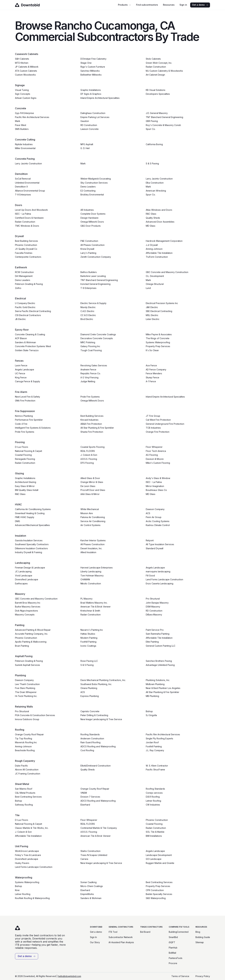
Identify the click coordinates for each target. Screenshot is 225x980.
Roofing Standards (90, 734)
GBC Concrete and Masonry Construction (167, 272)
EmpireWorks (87, 894)
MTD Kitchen (22, 63)
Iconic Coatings (88, 646)
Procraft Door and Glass (93, 490)
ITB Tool (113, 932)
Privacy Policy (203, 976)
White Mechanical (90, 509)
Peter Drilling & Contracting (94, 715)
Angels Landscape (25, 370)
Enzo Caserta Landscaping (160, 583)
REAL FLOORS (88, 451)
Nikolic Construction (91, 583)
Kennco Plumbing (24, 416)
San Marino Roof (24, 789)
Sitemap (200, 942)
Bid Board (145, 932)
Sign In (93, 937)
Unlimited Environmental (27, 183)
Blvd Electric (87, 319)
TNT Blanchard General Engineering (164, 117)
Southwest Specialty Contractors (32, 544)
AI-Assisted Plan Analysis (121, 942)
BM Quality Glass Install (27, 490)
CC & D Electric (88, 315)
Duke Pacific (21, 766)
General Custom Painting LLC (161, 646)
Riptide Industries (24, 144)
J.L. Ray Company (155, 750)
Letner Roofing (153, 801)
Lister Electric (153, 319)
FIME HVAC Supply (25, 517)
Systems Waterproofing (158, 342)
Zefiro (18, 288)
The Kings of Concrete (158, 338)
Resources (169, 5)
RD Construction (89, 125)
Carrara (84, 859)
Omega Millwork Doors (92, 222)
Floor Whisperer (154, 447)
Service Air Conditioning (93, 521)
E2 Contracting (88, 191)
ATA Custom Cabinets (26, 71)
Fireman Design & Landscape (30, 568)
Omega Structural (155, 284)
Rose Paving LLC (89, 661)
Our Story (95, 942)
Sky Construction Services (94, 183)
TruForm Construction (157, 257)
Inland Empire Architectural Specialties (100, 98)
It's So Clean (152, 350)
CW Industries (153, 805)
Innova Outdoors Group (27, 719)
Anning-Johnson (154, 249)
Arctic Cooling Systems (158, 521)
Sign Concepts (23, 94)
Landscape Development (159, 855)
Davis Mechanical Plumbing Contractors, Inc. (103, 680)
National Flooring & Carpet (29, 451)
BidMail (172, 953)
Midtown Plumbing (155, 684)
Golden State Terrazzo (27, 350)
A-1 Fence (151, 381)
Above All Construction (27, 770)
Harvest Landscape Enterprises (97, 568)
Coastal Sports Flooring (92, 447)
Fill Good (150, 576)
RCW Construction (24, 272)
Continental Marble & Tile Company (99, 828)
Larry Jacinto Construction (28, 163)
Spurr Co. (151, 129)
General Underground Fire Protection (165, 424)
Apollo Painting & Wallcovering (31, 642)
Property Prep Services (158, 346)
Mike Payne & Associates (159, 334)
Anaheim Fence (88, 370)
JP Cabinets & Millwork (27, 67)
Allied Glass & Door (90, 478)
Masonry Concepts (25, 615)
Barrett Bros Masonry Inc (28, 603)
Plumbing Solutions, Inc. (158, 680)
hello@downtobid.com (70, 976)
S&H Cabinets (22, 59)
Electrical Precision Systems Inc (162, 303)
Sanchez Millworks (90, 71)
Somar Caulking (89, 882)
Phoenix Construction (26, 245)
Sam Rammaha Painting (158, 634)
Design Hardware (89, 218)
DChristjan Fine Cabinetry (93, 59)
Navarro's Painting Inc (92, 630)
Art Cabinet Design (155, 75)
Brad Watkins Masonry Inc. (94, 603)
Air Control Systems (90, 525)
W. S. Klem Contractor (157, 766)
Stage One (86, 63)
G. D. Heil (85, 148)
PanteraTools (176, 958)
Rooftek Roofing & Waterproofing (32, 898)
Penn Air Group (154, 517)
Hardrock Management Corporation (164, 241)
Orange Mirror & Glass (92, 482)
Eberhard (85, 805)
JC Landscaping (23, 571)
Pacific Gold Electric (25, 307)
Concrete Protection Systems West (33, 346)
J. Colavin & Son (89, 455)
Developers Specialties (158, 94)
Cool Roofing (87, 750)
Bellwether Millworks (91, 75)
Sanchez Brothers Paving (159, 661)
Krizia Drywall (87, 249)
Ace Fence (151, 365)
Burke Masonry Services (28, 607)
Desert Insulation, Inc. (91, 548)
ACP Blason (21, 338)
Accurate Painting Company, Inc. (31, 634)
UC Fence (20, 373)
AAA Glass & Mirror (90, 494)
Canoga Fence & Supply (27, 381)
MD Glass (151, 226)
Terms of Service (180, 976)
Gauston (85, 121)
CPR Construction (155, 890)
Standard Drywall (155, 548)
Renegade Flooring (25, 459)
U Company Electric (25, 303)
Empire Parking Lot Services (95, 117)
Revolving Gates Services (94, 365)
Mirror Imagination (155, 486)
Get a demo (200, 5)
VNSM (84, 793)
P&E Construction (89, 241)
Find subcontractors (147, 5)
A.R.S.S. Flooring (89, 459)
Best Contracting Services (28, 797)
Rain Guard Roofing (90, 742)
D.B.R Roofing (153, 797)
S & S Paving (152, 163)
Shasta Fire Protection (92, 432)
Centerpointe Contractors (28, 257)
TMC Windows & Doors (27, 226)
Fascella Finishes (24, 253)
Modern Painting (89, 638)
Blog (198, 932)
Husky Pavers (22, 863)
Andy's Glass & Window (158, 478)
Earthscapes (21, 583)
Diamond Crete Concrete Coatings (98, 334)
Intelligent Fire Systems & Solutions (33, 428)
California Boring (154, 144)
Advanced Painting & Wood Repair (33, 630)
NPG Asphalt (87, 144)
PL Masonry (86, 599)
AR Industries (87, 210)
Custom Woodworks (25, 75)
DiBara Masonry (154, 615)
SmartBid (173, 937)
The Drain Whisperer (26, 692)
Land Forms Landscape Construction (164, 579)
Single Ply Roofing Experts (159, 738)
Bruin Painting (22, 646)
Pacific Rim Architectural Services (32, 117)
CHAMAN (85, 579)
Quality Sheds (153, 218)
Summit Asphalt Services (27, 665)
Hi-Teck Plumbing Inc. (26, 696)
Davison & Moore (155, 459)
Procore (173, 963)
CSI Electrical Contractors (28, 315)
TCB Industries (153, 428)
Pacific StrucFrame (155, 770)
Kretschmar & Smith (90, 611)
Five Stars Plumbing (25, 688)
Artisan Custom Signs (26, 98)
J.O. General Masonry (157, 113)
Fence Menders (154, 373)
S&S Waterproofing (156, 898)
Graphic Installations (91, 90)
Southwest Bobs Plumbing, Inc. (96, 684)
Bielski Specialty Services (159, 894)
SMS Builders (22, 129)
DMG (17, 521)
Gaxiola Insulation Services (29, 540)
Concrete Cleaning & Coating (30, 334)
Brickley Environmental (92, 195)
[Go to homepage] (32, 5)
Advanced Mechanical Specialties (32, 525)
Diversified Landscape (27, 579)
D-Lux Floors (22, 447)
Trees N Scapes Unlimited (94, 855)
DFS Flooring (87, 463)
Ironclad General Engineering (95, 284)
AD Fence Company (156, 370)
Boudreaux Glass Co (156, 490)
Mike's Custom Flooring (158, 463)
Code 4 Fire (21, 424)
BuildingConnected (179, 932)
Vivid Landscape (24, 576)
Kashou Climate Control (158, 525)
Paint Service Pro (155, 630)
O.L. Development (155, 276)
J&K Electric (152, 307)
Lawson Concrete (90, 129)
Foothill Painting (88, 642)
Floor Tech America (156, 451)
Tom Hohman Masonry (92, 576)
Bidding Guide (203, 937)
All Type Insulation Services (160, 544)
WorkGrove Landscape (27, 851)
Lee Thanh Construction (27, 684)
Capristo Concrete (90, 711)
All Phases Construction (92, 245)
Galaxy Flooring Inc (90, 346)
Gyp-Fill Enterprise (24, 113)
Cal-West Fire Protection (158, 420)
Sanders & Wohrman (25, 342)
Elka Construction (155, 183)
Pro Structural (153, 599)
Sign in (183, 5)
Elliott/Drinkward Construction (96, 766)
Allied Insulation (88, 552)
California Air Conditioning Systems (33, 509)
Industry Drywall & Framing (29, 552)
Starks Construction (90, 851)
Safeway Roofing (24, 805)
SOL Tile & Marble (155, 832)
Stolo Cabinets (153, 59)
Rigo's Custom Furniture (93, 67)
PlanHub (173, 948)
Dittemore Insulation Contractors (31, 548)
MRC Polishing (88, 342)
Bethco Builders (89, 272)
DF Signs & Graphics (91, 94)
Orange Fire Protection (158, 432)
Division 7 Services (90, 797)
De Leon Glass (88, 486)
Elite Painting (152, 642)
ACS (148, 513)
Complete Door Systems (93, 214)
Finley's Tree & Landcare (28, 855)
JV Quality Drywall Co (26, 249)
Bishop (149, 711)
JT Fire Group (153, 416)
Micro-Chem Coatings (92, 886)
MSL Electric (152, 315)
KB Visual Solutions (156, 90)
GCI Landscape (154, 859)
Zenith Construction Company (96, 257)
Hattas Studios (88, 634)
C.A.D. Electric (87, 311)
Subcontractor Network (121, 937)
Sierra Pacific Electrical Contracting (33, 311)
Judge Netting (88, 381)
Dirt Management (24, 276)
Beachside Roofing (25, 750)
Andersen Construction (92, 738)
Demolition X (21, 187)
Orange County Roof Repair (29, 734)
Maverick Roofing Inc (26, 742)
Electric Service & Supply (93, 303)
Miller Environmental (25, 148)
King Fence (21, 377)
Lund (148, 288)
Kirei (17, 890)
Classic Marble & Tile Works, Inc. (32, 828)
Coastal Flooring (23, 455)
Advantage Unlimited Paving (160, 665)
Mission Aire (87, 513)
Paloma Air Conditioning (93, 517)
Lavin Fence (21, 365)
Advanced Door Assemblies (160, 222)
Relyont (150, 540)
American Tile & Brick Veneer (96, 607)
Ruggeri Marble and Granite (160, 863)
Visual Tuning (22, 90)
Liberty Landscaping (91, 571)
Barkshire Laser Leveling (93, 276)
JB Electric (20, 319)
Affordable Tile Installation (159, 253)
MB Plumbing (152, 696)
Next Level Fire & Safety (27, 397)
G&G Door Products (91, 226)
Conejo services (154, 793)
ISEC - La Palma (23, 214)
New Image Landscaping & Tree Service (101, 719)
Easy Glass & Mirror (25, 486)
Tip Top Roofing (24, 738)
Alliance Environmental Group (30, 191)
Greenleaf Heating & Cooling (30, 513)
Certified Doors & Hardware (29, 218)
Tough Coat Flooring (91, 350)
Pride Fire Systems (90, 397)
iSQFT (172, 942)
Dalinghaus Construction (93, 113)
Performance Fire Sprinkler (29, 420)
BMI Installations (154, 836)
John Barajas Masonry (157, 603)
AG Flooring (152, 455)
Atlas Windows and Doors (159, 210)
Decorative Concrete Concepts (97, 338)
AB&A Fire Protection (91, 424)
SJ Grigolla (151, 715)
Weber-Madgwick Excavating (96, 179)
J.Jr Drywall (152, 245)
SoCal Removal (23, 179)
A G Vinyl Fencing (89, 377)
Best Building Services (26, 241)
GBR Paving (152, 121)
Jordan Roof (152, 742)
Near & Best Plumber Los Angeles (163, 688)
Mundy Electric (88, 307)
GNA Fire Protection (25, 401)
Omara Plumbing (89, 688)
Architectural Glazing (26, 482)
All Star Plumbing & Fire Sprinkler (97, 428)
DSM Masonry (153, 607)
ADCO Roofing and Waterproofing (98, 746)
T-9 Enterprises (23, 195)
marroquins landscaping (158, 571)
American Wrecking (156, 191)
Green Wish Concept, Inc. (159, 63)
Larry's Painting (88, 253)
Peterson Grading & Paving (29, 284)
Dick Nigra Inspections (26, 611)
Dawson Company (155, 509)
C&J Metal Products (25, 793)
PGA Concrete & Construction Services (35, 715)
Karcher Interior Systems (93, 540)
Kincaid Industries (89, 420)
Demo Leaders (88, 187)
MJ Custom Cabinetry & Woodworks (164, 71)
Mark (18, 121)
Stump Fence (152, 377)
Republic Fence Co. (91, 373)
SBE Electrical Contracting (159, 311)
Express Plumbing (90, 696)
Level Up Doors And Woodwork (31, 210)
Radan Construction (156, 67)
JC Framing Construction (28, 774)
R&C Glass (151, 214)
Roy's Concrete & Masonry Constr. (164, 125)
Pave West (21, 125)
